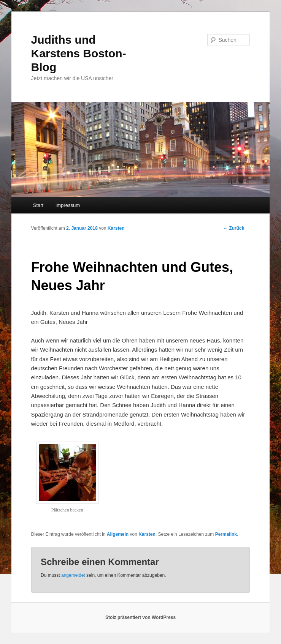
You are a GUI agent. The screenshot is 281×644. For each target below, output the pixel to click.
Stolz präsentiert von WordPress (140, 617)
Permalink (226, 534)
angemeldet (73, 575)
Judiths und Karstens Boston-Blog (79, 53)
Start (38, 205)
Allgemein (118, 534)
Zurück (234, 228)
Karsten (116, 228)
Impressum (68, 205)
